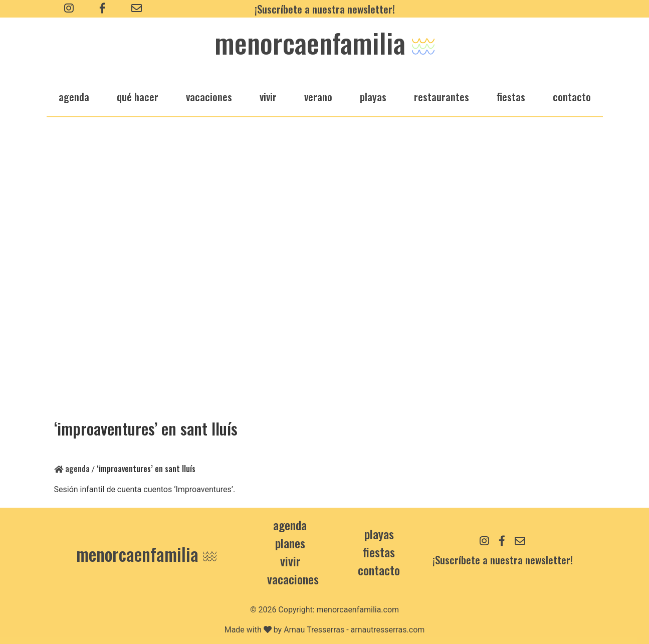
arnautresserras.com (388, 630)
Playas (379, 534)
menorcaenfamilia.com (358, 610)
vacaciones (209, 96)
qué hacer (138, 96)
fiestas (511, 96)
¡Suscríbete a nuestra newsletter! (325, 9)
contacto (379, 570)
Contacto (572, 96)
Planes (290, 543)
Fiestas (379, 552)
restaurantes (442, 96)
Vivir (290, 561)
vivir (268, 96)
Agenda (72, 469)
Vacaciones (293, 579)
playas (373, 96)
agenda (74, 96)
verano (318, 96)
